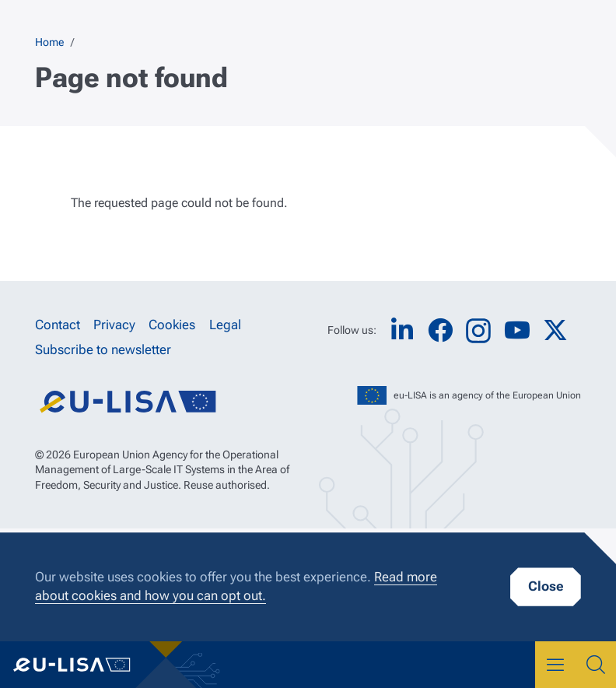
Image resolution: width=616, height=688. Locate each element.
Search (596, 665)
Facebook (440, 330)
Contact (58, 325)
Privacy (114, 325)
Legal (225, 325)
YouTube (517, 330)
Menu (555, 665)
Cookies (172, 325)
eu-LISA (84, 665)
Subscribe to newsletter (103, 350)
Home (49, 42)
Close (546, 586)
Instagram (478, 331)
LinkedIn (402, 330)
